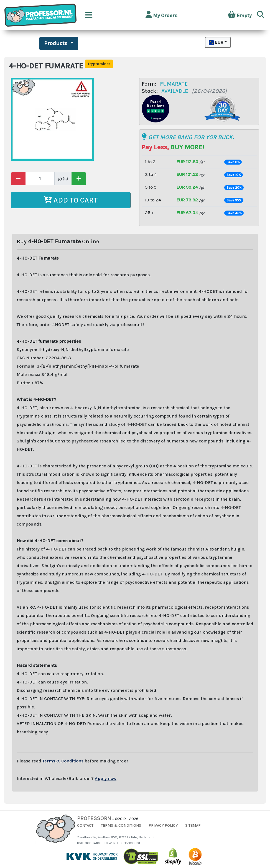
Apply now (106, 778)
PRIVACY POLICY (163, 825)
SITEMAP (193, 825)
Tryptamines (99, 64)
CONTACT (85, 825)
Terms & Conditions (63, 761)
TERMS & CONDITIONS (121, 825)
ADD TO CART (71, 200)
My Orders (161, 15)
